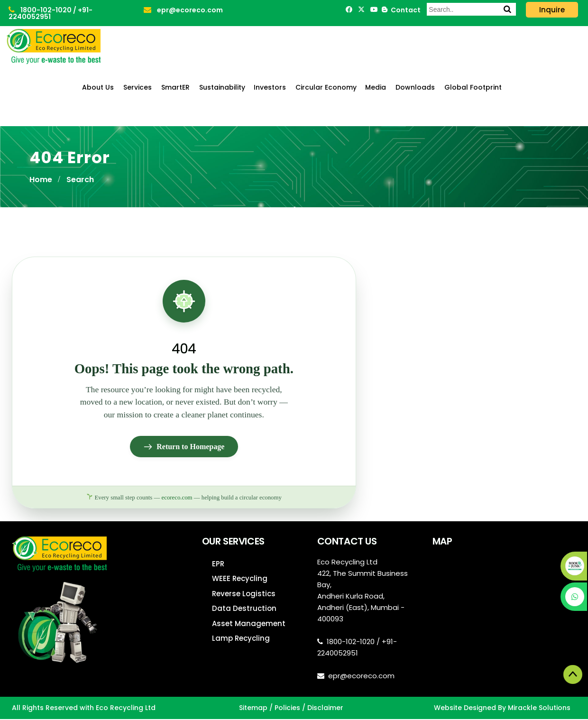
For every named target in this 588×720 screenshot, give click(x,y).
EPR (218, 565)
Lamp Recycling (241, 639)
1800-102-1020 (41, 10)
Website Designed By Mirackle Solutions (502, 709)
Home (41, 180)
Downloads (415, 87)
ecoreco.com (177, 498)
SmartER (175, 87)
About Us (98, 87)
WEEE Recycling (240, 579)
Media (376, 87)
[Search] (507, 9)
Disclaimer (325, 709)
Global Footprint (473, 87)
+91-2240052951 (51, 13)
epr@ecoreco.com (183, 10)
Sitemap (253, 709)
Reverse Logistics (244, 595)
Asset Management (249, 624)
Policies (287, 709)
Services (138, 87)
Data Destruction (244, 609)
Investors (270, 87)
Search (80, 180)
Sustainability (222, 87)
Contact (404, 10)
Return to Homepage (184, 447)
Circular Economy (326, 87)
